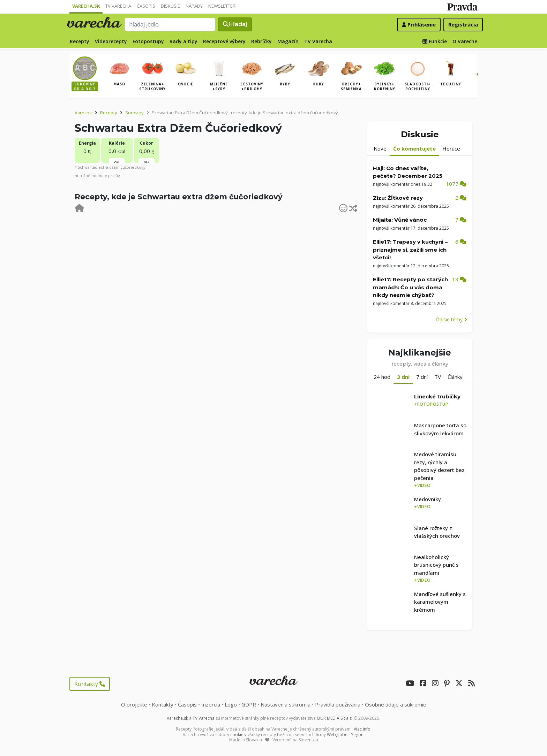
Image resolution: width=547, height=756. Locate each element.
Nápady (194, 6)
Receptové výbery (224, 41)
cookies (238, 735)
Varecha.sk (86, 6)
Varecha (83, 113)
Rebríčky (261, 41)
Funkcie (435, 41)
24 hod (382, 377)
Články (455, 377)
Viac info (362, 729)
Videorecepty (111, 41)
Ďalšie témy (452, 319)
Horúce (451, 148)
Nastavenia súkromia (286, 704)
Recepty (80, 41)
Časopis (146, 6)
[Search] (170, 24)
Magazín (288, 41)
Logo (231, 704)
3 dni (403, 377)
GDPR (249, 704)
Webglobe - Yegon (345, 735)
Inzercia (211, 704)
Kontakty (90, 684)
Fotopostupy (148, 41)
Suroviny (134, 113)
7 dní (422, 377)
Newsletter (222, 6)
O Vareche (465, 41)
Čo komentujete (414, 148)
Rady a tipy (183, 41)
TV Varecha (118, 6)
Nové (380, 148)
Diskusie (170, 6)
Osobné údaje (396, 704)
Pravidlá (338, 704)
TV (438, 377)
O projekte (134, 704)
